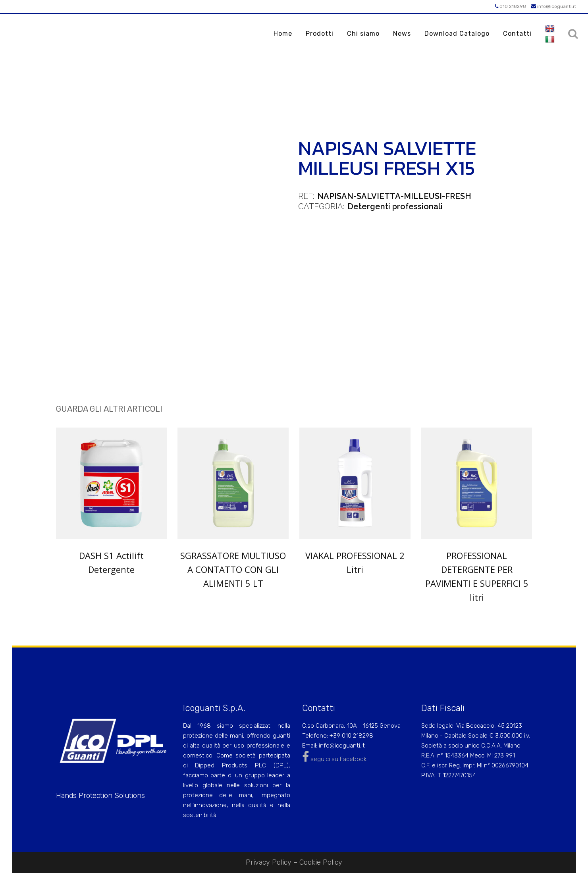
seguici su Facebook (334, 759)
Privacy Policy (269, 862)
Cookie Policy (321, 862)
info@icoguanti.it (554, 6)
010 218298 (510, 6)
